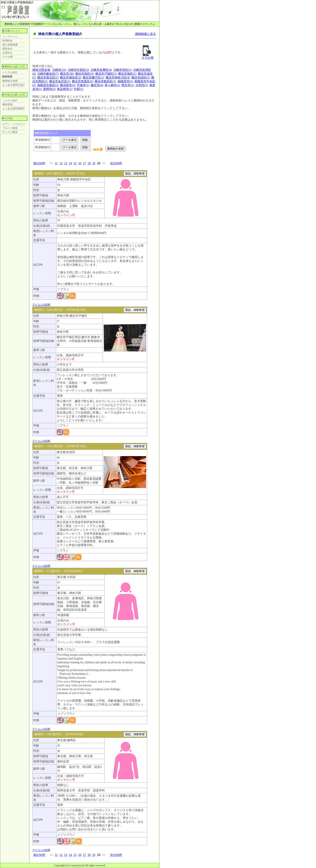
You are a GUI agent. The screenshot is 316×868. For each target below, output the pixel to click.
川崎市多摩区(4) (101, 70)
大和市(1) (142, 85)
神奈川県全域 (41, 70)
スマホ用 (7, 57)
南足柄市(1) (65, 89)
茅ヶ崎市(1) (112, 85)
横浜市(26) (67, 74)
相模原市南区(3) (48, 85)
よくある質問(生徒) (13, 85)
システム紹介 (10, 72)
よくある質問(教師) (13, 108)
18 (89, 163)
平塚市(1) (83, 85)
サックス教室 (10, 132)
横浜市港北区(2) (48, 78)
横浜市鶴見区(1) (105, 81)
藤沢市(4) (97, 85)
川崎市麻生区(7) (48, 74)
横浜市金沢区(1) (60, 81)
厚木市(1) (128, 85)
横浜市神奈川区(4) (118, 78)
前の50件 (39, 163)
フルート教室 (10, 128)
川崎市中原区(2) (78, 70)
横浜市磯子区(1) (93, 78)
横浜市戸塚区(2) (106, 74)
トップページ (10, 37)
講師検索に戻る (145, 34)
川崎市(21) (59, 70)
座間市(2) (49, 89)
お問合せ (7, 53)
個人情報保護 (10, 45)
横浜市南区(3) (84, 74)
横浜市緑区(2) (141, 78)
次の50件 (116, 163)
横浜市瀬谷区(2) (71, 78)
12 (61, 163)
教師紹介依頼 (10, 81)
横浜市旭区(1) (127, 74)
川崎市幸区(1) (122, 70)
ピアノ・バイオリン (14, 124)
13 (66, 163)
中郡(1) (78, 89)
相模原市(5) (125, 81)
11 (56, 163)
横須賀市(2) (68, 85)
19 (94, 163)
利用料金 (7, 41)
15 (75, 163)
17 (84, 163)
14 (70, 163)
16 (80, 163)
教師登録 (7, 104)
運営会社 (7, 49)
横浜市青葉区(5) (83, 81)
